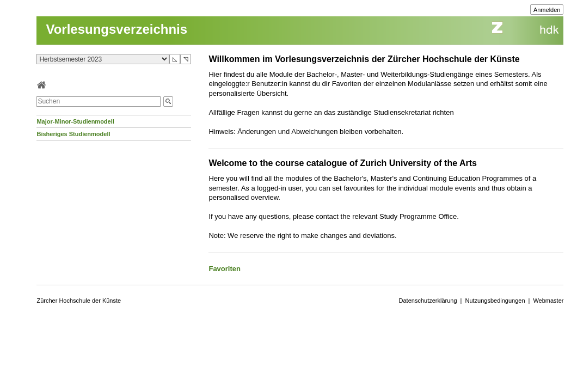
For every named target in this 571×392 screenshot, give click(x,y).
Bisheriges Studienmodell (73, 134)
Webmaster (548, 301)
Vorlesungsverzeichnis (116, 29)
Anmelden (547, 10)
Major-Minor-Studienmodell (75, 121)
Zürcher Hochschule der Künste (79, 301)
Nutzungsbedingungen (495, 301)
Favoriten (225, 269)
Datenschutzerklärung (428, 301)
